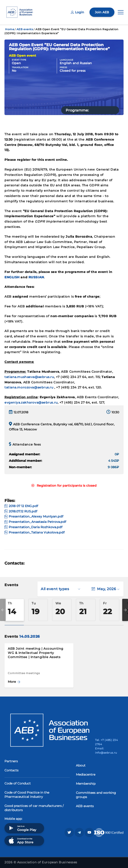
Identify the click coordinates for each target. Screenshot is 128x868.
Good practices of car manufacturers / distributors (34, 808)
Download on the (21, 841)
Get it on (22, 828)
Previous (3, 610)
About (81, 765)
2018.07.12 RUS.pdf (21, 511)
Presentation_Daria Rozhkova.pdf (33, 527)
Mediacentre (86, 774)
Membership (86, 784)
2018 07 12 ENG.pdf (21, 506)
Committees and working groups (96, 795)
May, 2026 (105, 589)
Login (77, 12)
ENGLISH (12, 277)
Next (125, 610)
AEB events (25, 29)
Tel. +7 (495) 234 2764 (106, 742)
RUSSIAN (36, 277)
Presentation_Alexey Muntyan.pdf (34, 516)
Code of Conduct (18, 783)
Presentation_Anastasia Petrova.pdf (35, 522)
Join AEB (102, 12)
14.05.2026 (29, 636)
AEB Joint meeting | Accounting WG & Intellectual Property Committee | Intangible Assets (36, 653)
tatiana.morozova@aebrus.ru (29, 387)
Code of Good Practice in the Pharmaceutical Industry (27, 795)
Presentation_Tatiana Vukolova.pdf (35, 532)
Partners (11, 761)
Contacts (11, 770)
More (14, 682)
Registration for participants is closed (64, 486)
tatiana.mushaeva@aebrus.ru (29, 377)
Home (10, 29)
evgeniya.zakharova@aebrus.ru (31, 402)
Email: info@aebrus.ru (106, 751)
